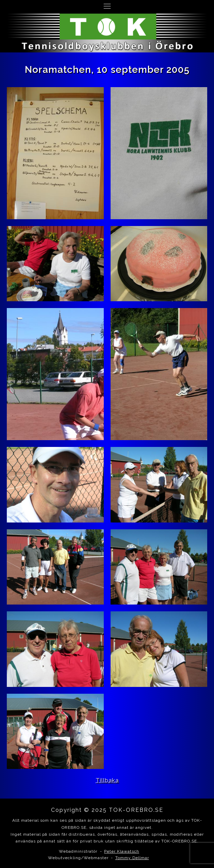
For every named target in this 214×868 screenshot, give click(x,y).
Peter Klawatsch (122, 851)
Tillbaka (107, 780)
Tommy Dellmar (132, 858)
